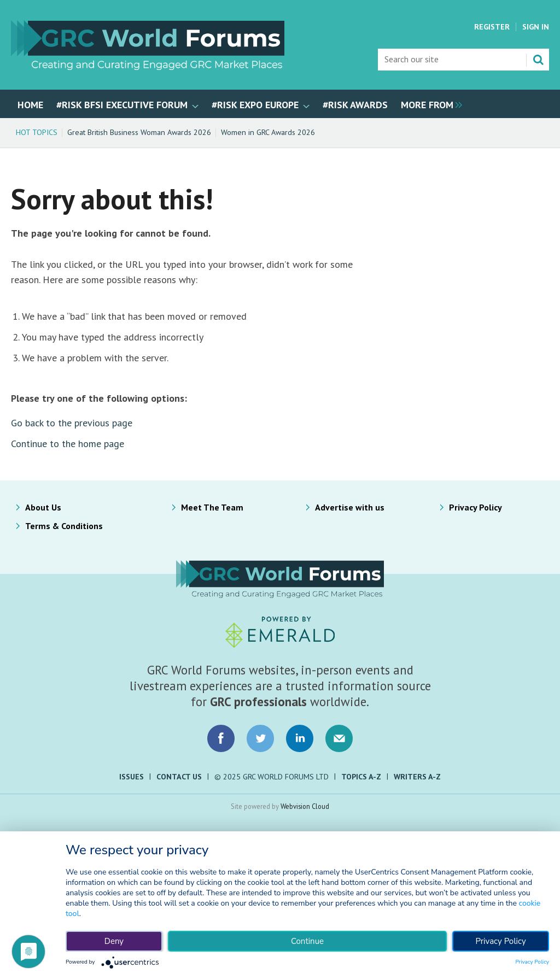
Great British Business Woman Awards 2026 (139, 132)
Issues (132, 777)
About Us (43, 507)
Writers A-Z (417, 777)
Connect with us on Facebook (221, 738)
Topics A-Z (361, 777)
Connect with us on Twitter (260, 738)
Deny (114, 941)
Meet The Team (212, 507)
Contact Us (179, 777)
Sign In (536, 27)
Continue (307, 941)
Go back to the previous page (72, 423)
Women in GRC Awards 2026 (268, 132)
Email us (339, 738)
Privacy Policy (476, 507)
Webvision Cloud (305, 806)
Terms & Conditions (64, 526)
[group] (429, 104)
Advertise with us (350, 507)
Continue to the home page (68, 444)
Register (492, 27)
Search (538, 60)
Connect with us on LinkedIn (300, 738)
